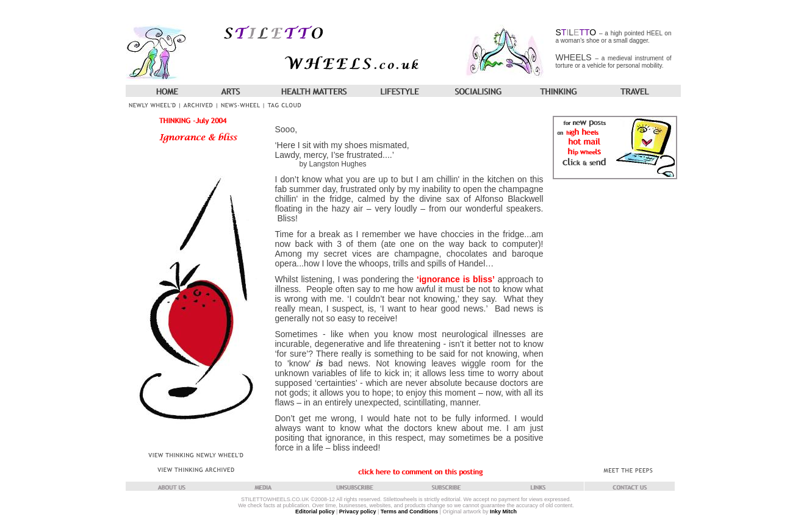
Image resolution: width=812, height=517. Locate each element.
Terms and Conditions (409, 512)
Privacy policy (358, 512)
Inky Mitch (503, 512)
